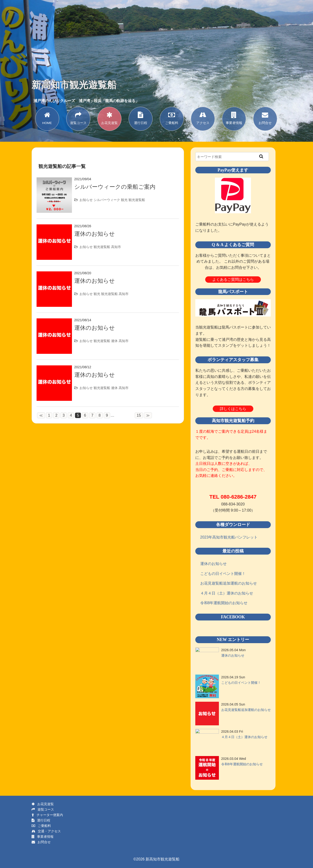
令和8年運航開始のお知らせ (224, 603)
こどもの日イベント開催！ (223, 574)
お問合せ (265, 118)
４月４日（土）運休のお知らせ (227, 593)
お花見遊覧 (109, 118)
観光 (124, 200)
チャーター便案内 (47, 815)
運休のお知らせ (95, 234)
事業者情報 (234, 118)
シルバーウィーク (107, 200)
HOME (47, 118)
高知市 (116, 247)
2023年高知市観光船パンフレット (229, 537)
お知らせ (86, 200)
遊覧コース (78, 118)
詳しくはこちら (233, 409)
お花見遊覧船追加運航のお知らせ (229, 583)
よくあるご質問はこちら (233, 280)
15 (142, 415)
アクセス (203, 118)
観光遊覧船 (137, 200)
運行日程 (141, 118)
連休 (114, 341)
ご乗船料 (172, 118)
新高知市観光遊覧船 (74, 85)
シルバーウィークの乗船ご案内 (115, 187)
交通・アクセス (46, 831)
